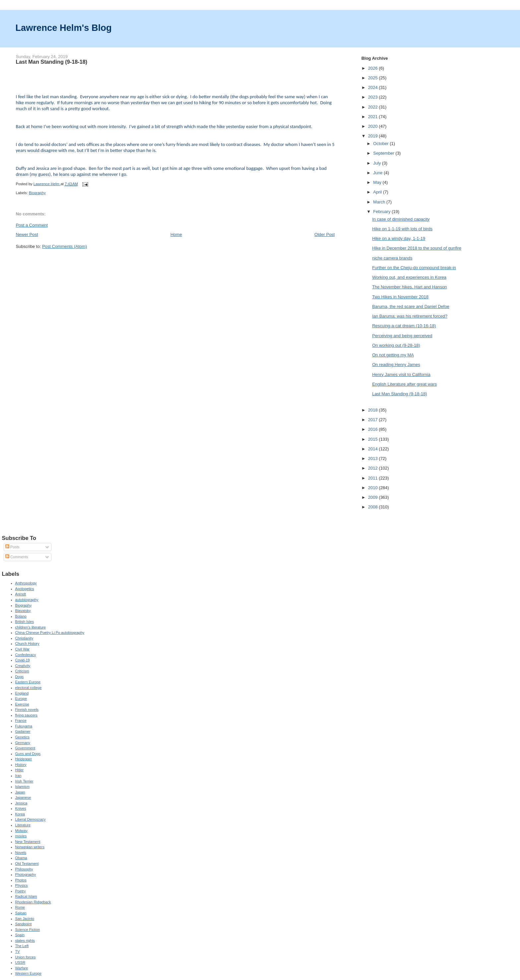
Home (176, 234)
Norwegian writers (30, 847)
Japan (20, 792)
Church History (27, 643)
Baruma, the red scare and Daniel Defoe (411, 306)
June (378, 173)
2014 (374, 449)
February (382, 212)
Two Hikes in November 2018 (400, 297)
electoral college (29, 688)
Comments (17, 557)
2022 (374, 107)
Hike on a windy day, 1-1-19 (399, 238)
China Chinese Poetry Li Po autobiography (50, 633)
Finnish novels (27, 710)
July (378, 163)
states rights (25, 941)
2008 (374, 507)
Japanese (23, 797)
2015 (374, 439)
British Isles (25, 622)
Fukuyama (24, 726)
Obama (21, 858)
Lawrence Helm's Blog (63, 28)
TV (18, 951)
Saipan (21, 913)
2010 (374, 488)
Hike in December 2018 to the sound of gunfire (417, 248)
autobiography (27, 600)
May (378, 182)
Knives (21, 808)
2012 (374, 468)
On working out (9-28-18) (396, 345)
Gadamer (23, 731)
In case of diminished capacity (401, 219)
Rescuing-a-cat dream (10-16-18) (404, 326)
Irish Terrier (24, 781)
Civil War (23, 649)
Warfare (22, 968)
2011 (374, 478)
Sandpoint (24, 924)
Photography (26, 874)
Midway (21, 831)
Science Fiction (28, 930)
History (21, 765)
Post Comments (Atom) (65, 246)
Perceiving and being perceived (402, 336)
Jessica (21, 803)
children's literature (31, 627)
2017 (374, 420)
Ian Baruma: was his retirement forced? (410, 316)
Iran (18, 776)
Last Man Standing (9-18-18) (399, 394)
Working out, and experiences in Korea (409, 277)
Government (25, 748)
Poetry (21, 891)
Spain (20, 935)
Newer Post (27, 234)
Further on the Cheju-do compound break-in (414, 268)
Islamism (23, 787)
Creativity (23, 666)
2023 (374, 97)
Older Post (325, 234)
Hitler (20, 770)
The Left (22, 946)
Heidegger (24, 759)
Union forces (26, 957)
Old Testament (27, 864)
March (380, 202)
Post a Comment (32, 225)
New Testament (28, 842)
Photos (21, 880)
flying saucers (27, 715)
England (22, 693)
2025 (374, 78)
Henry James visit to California (401, 375)
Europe (21, 699)
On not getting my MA (393, 355)
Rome (20, 907)
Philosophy (24, 869)
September (384, 153)
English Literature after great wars (404, 384)
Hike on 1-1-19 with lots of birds (402, 229)
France (21, 720)
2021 (374, 117)
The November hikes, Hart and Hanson (409, 287)
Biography (37, 193)
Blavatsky (23, 611)
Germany (23, 743)
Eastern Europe (28, 682)
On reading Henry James (396, 365)
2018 (374, 410)
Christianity (24, 638)
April (378, 192)
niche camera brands (392, 258)
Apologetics (25, 589)
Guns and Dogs (28, 754)
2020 (374, 126)
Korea (20, 814)
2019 (374, 136)
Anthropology (26, 583)
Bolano (21, 616)
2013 (374, 458)
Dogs (20, 677)
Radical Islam (26, 896)
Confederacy (26, 655)
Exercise (22, 704)
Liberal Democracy (31, 819)
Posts (12, 547)
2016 (374, 429)
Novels (21, 853)
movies (21, 836)
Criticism (22, 671)
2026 (374, 68)
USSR (20, 962)
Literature (23, 825)
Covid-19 (23, 660)
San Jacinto (25, 919)
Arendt (21, 594)
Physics (22, 885)
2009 (374, 497)
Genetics (23, 737)
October (381, 144)
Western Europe (29, 973)
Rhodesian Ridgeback (33, 902)
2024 (374, 87)
